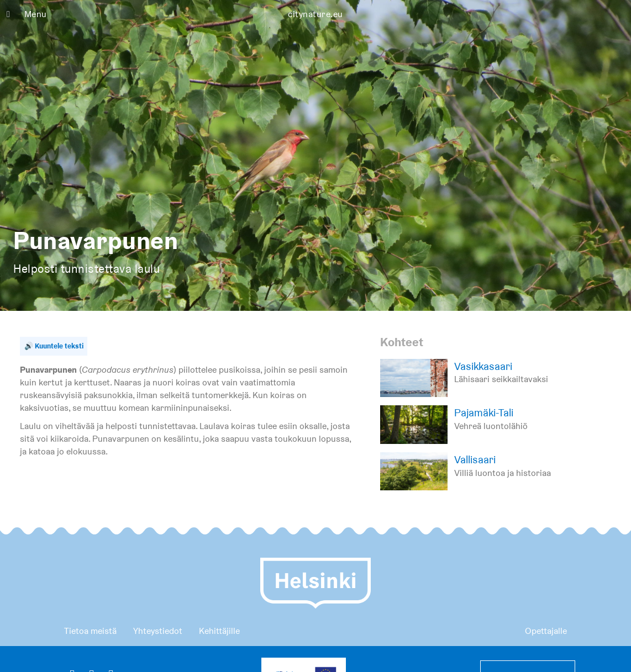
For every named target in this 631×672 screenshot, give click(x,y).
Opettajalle (546, 631)
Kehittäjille (219, 631)
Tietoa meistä (90, 631)
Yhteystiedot (158, 631)
